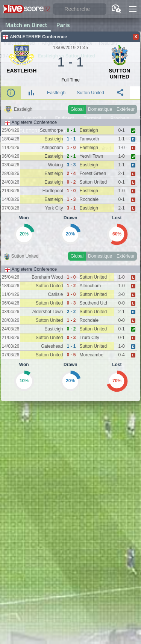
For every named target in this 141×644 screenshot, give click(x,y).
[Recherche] (80, 9)
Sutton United (90, 93)
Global (77, 109)
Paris (63, 25)
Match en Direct (26, 25)
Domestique (100, 109)
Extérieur (126, 109)
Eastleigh (56, 93)
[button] (133, 9)
